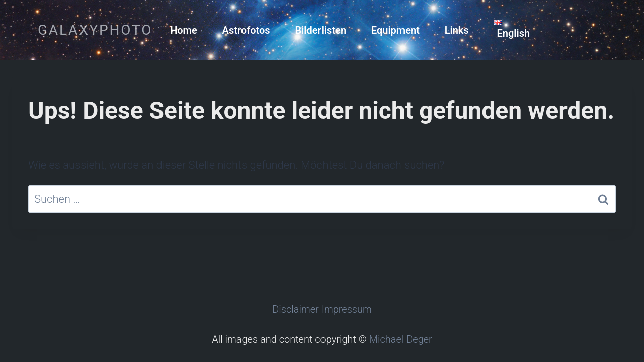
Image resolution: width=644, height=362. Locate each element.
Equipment (395, 30)
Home (184, 30)
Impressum (347, 309)
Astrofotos (246, 30)
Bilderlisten (320, 30)
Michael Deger (401, 339)
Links (457, 30)
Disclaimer (296, 309)
